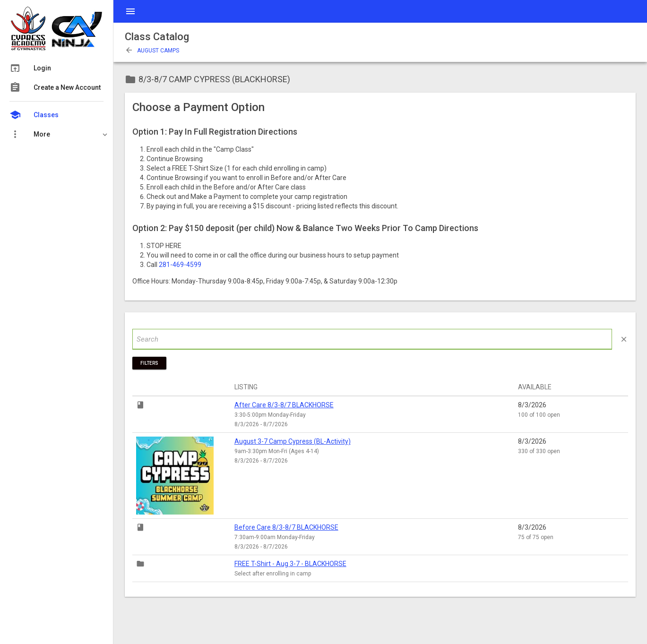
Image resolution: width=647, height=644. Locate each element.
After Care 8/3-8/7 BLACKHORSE (284, 405)
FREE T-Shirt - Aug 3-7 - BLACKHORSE (290, 564)
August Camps (152, 51)
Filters (149, 363)
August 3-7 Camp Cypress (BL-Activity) (293, 441)
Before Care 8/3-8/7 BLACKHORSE (286, 527)
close (624, 339)
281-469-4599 (180, 265)
